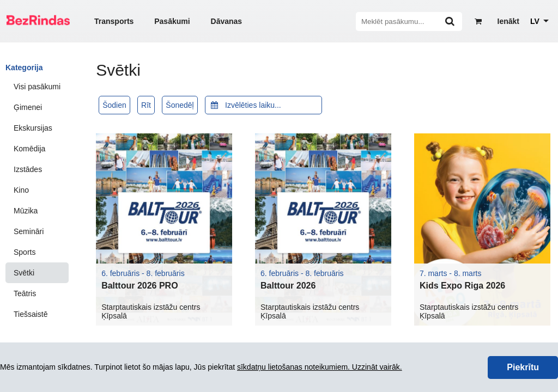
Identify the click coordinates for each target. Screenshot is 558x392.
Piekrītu (523, 367)
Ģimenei (28, 107)
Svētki (24, 273)
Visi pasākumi (37, 87)
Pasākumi (172, 21)
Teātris (25, 293)
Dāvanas (227, 21)
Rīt (146, 105)
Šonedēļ (180, 105)
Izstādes (28, 169)
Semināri (29, 231)
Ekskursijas (33, 128)
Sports (25, 252)
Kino (21, 190)
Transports (114, 21)
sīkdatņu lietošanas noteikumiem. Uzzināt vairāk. (320, 367)
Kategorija (24, 68)
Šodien (114, 105)
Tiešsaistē (31, 314)
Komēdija (29, 149)
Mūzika (26, 211)
